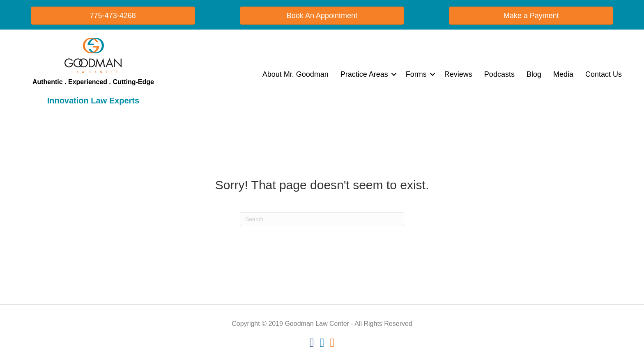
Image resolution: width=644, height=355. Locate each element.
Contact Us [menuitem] (604, 74)
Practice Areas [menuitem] (364, 74)
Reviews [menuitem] (458, 74)
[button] (394, 74)
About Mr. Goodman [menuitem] (296, 74)
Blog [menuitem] (534, 74)
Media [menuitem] (563, 74)
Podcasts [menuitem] (499, 74)
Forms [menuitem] (416, 74)
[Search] (322, 219)
